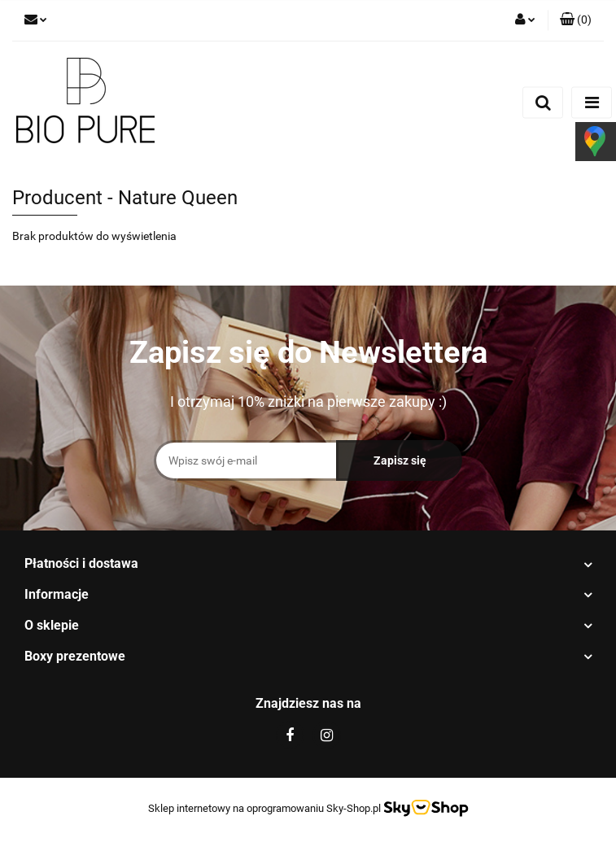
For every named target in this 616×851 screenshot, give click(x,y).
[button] (576, 20)
